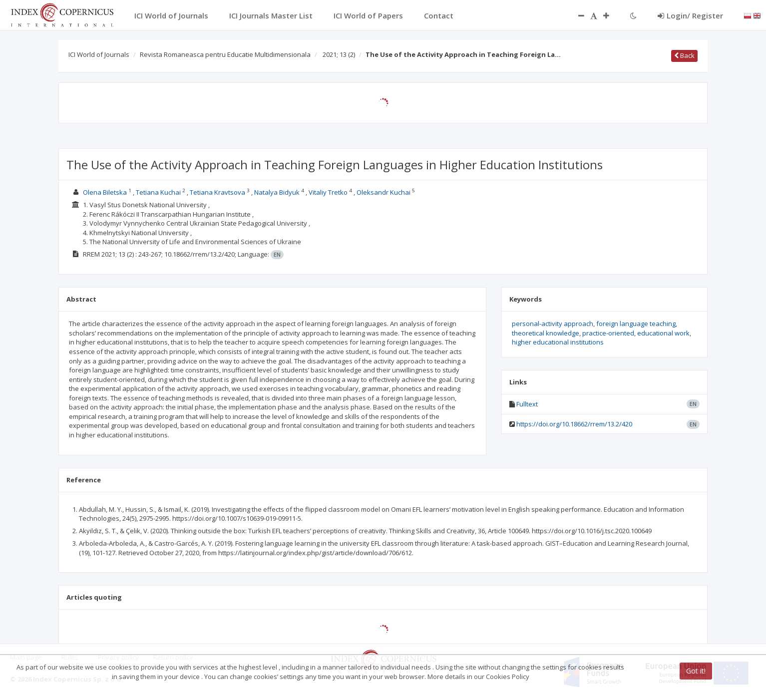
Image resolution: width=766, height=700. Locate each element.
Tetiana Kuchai (158, 192)
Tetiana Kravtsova (217, 192)
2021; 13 (339, 54)
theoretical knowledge (546, 333)
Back (684, 55)
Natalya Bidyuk (277, 192)
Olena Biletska (105, 192)
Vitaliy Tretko (328, 192)
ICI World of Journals (99, 54)
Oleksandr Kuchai (383, 192)
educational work (663, 333)
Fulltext (527, 404)
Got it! (696, 671)
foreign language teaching (636, 324)
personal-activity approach (553, 324)
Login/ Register (690, 15)
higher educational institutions (558, 342)
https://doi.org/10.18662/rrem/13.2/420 (574, 424)
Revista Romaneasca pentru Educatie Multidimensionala (225, 54)
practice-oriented (608, 333)
